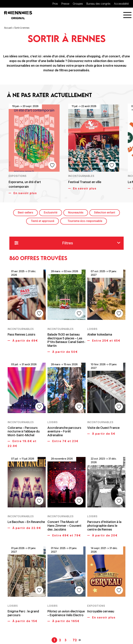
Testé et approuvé (43, 221)
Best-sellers (25, 213)
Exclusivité (51, 213)
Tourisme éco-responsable (85, 221)
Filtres (67, 244)
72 (75, 621)
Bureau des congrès (98, 4)
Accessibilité (121, 4)
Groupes (78, 4)
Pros (55, 4)
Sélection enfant (105, 213)
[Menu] (127, 15)
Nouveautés (76, 213)
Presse (65, 4)
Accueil (8, 28)
